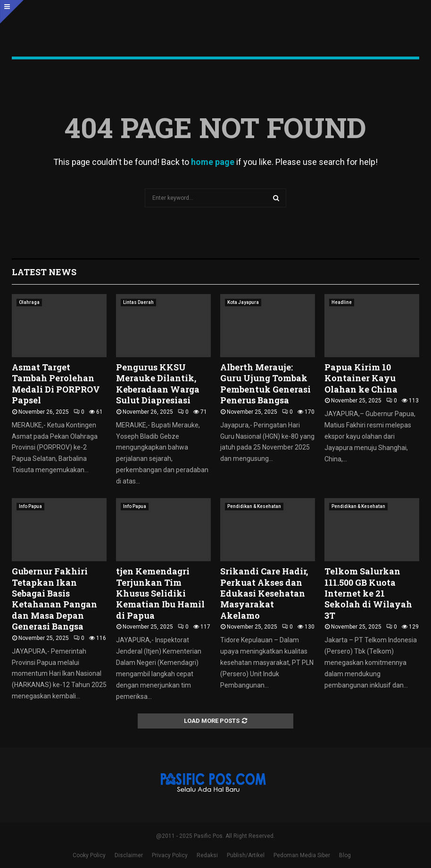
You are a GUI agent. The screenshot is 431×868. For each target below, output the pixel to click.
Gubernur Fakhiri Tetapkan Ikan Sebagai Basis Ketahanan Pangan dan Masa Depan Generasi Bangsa (54, 599)
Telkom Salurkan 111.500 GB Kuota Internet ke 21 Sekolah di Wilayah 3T (368, 593)
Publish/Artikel (246, 855)
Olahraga (29, 302)
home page (213, 162)
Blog (345, 855)
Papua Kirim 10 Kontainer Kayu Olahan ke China (361, 378)
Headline (342, 302)
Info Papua (30, 506)
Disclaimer (129, 855)
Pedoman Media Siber (302, 855)
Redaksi (207, 855)
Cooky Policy (89, 855)
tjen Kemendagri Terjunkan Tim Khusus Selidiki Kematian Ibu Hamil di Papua (160, 593)
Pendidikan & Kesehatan (254, 506)
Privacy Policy (170, 855)
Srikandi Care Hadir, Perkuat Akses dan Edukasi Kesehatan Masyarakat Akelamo (264, 593)
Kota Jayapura (243, 302)
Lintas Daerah (138, 302)
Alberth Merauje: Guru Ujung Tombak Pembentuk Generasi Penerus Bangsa (265, 384)
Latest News (44, 272)
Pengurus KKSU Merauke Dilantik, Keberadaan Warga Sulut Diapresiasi (158, 384)
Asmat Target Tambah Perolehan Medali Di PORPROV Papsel (56, 384)
